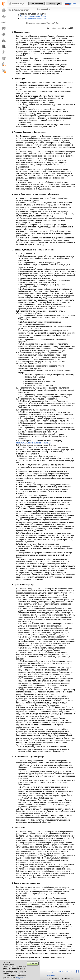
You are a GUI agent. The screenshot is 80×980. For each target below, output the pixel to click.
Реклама (69, 972)
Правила (59, 972)
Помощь (50, 972)
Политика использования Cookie (33, 16)
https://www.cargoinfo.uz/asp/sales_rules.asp (34, 443)
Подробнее (21, 978)
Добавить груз (18, 4)
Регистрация (54, 4)
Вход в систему (37, 4)
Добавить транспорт (20, 10)
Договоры (51, 975)
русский (72, 4)
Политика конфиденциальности (33, 18)
